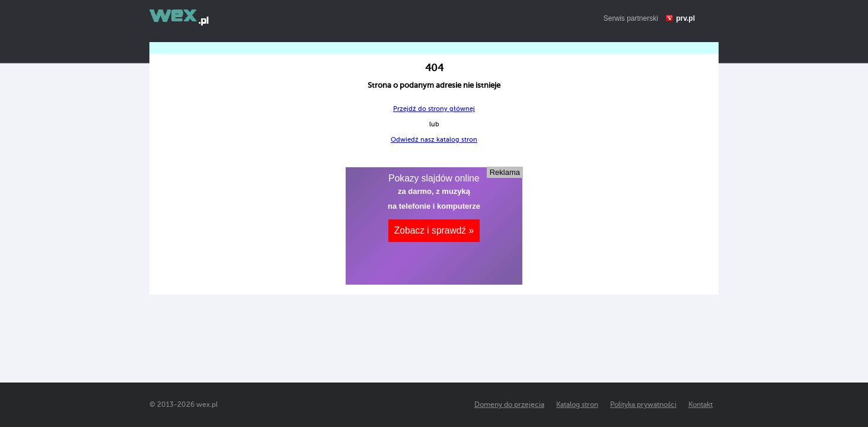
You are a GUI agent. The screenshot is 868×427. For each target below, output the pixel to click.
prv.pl (685, 18)
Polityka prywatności (643, 404)
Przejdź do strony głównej (434, 109)
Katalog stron (577, 404)
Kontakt (701, 404)
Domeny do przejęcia (509, 404)
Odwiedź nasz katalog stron (434, 140)
